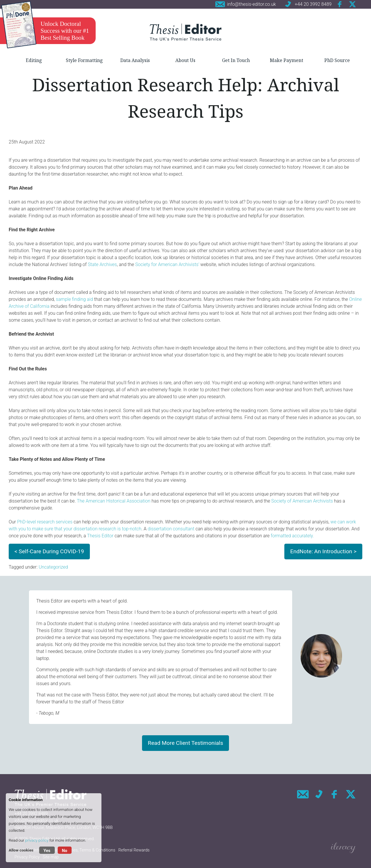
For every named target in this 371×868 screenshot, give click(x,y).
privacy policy (37, 840)
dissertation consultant (171, 529)
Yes (47, 851)
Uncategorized (53, 567)
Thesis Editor (100, 536)
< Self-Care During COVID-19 (49, 551)
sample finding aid (74, 299)
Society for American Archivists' (167, 264)
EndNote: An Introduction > (323, 551)
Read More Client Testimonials (185, 743)
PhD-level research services (45, 522)
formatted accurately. (292, 536)
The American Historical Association (114, 501)
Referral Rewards (134, 850)
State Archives (102, 264)
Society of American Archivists (302, 501)
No (65, 851)
